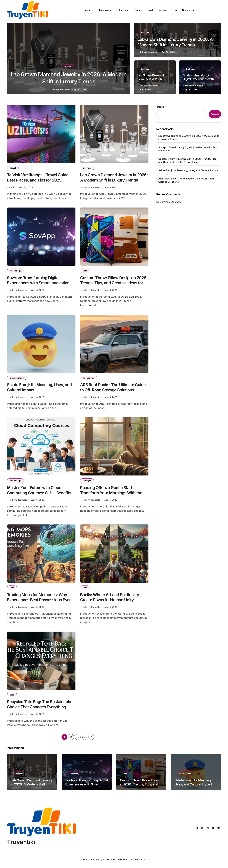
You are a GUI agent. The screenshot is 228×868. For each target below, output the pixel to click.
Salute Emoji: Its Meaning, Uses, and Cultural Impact (188, 170)
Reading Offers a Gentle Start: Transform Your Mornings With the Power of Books (111, 495)
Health (151, 10)
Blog (175, 10)
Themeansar (139, 863)
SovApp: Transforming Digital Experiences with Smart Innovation (198, 79)
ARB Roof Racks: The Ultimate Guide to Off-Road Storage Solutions (186, 180)
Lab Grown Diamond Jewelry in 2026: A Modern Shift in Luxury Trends (189, 137)
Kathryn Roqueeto (61, 89)
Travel (13, 168)
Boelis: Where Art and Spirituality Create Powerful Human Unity (110, 600)
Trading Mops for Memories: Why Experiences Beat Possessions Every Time (40, 602)
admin (12, 188)
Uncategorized (17, 379)
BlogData (123, 863)
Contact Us (188, 10)
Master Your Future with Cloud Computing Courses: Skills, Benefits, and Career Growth (40, 495)
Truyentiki (21, 845)
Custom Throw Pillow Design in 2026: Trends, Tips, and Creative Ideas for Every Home (114, 284)
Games (139, 10)
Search (161, 107)
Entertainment (124, 10)
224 (84, 740)
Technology (106, 10)
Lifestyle (163, 10)
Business (89, 10)
